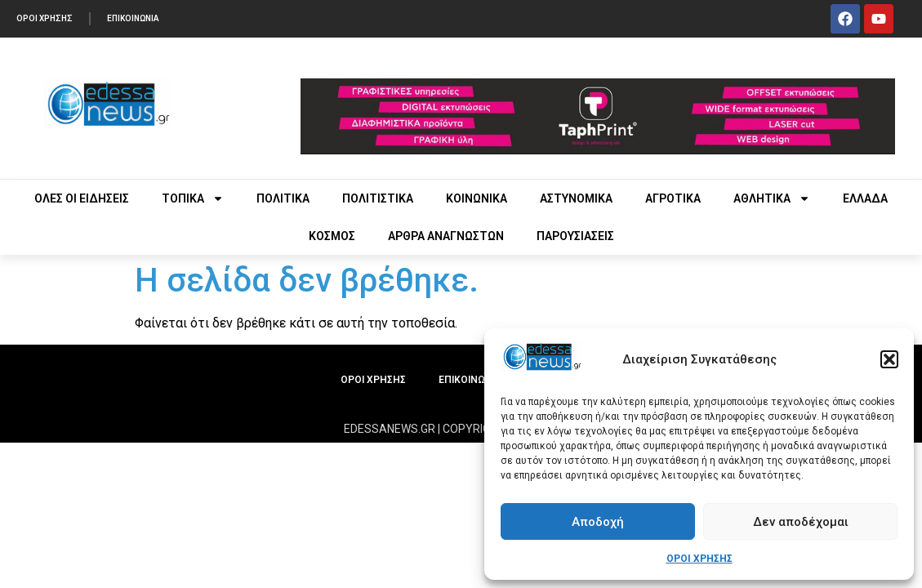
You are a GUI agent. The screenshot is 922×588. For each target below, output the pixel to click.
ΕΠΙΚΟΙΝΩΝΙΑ (133, 18)
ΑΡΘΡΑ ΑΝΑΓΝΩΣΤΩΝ (446, 236)
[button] (889, 359)
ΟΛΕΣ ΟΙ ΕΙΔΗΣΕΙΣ (82, 198)
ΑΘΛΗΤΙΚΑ (772, 198)
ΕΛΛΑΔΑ (865, 198)
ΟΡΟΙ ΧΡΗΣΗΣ (699, 559)
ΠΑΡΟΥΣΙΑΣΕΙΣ (575, 236)
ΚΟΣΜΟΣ (332, 236)
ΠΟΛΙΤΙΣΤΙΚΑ (378, 198)
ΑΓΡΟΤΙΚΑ (673, 198)
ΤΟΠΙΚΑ (193, 198)
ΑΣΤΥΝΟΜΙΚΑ (576, 198)
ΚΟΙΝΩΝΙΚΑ (477, 198)
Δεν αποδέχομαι (801, 522)
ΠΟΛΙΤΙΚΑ (283, 198)
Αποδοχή (598, 522)
